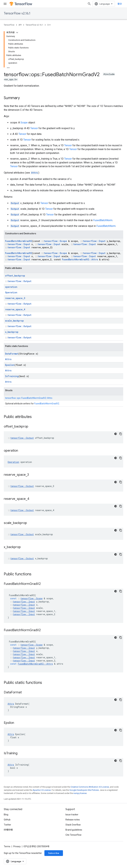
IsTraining (12, 376)
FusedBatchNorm (103, 220)
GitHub (7, 820)
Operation (11, 292)
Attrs (34, 173)
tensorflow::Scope (55, 241)
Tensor (34, 128)
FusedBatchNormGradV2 (19, 241)
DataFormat (12, 354)
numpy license (80, 793)
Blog (6, 815)
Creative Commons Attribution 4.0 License (90, 787)
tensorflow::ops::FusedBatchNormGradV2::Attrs (29, 398)
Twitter (7, 825)
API (20, 25)
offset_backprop (15, 276)
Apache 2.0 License (42, 790)
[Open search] (89, 4)
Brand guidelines (74, 830)
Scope (24, 123)
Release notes (73, 820)
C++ (49, 25)
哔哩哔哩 (8, 830)
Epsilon (10, 365)
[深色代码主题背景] (116, 434)
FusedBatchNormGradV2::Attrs (80, 259)
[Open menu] (5, 4)
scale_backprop (14, 321)
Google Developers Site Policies (84, 790)
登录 (120, 4)
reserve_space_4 (15, 309)
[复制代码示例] (121, 434)
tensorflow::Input (94, 241)
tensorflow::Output (20, 281)
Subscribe (54, 853)
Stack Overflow (73, 825)
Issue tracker (72, 815)
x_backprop (12, 332)
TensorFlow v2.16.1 (17, 13)
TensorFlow (9, 25)
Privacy (17, 846)
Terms (7, 846)
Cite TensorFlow (73, 835)
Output (15, 203)
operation (11, 287)
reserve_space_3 (15, 298)
